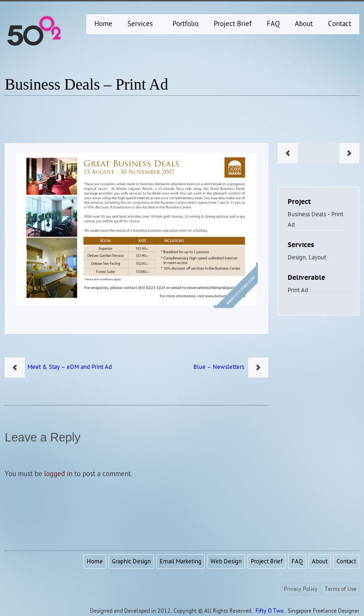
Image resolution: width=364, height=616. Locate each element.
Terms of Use (341, 589)
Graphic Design (131, 561)
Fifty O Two (269, 611)
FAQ (297, 561)
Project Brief (267, 561)
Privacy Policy (301, 589)
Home (95, 561)
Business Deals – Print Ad (86, 84)
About (320, 561)
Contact (346, 561)
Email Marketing (181, 561)
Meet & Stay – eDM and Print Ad (68, 367)
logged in (58, 474)
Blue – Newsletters (221, 367)
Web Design (226, 561)
